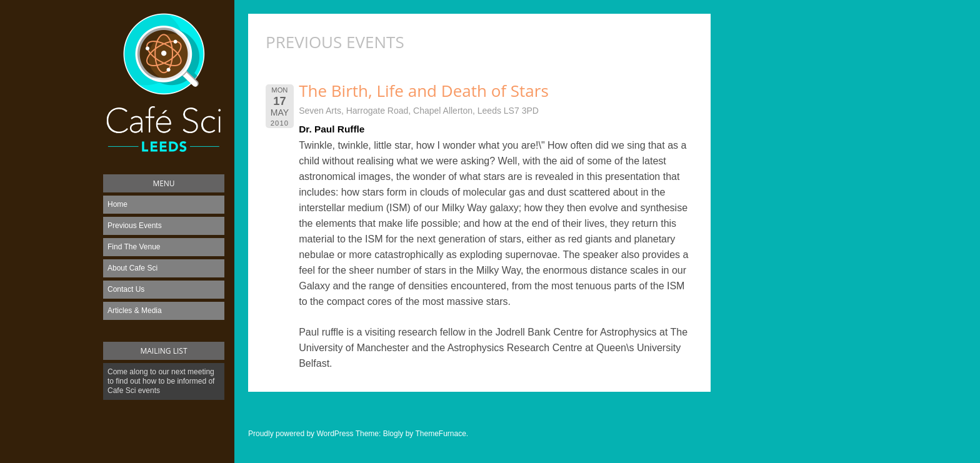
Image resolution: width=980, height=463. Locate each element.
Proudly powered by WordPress (301, 434)
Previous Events (135, 226)
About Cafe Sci (132, 268)
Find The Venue (134, 247)
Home (117, 204)
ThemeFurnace (440, 434)
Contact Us (126, 289)
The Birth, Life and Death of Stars (424, 91)
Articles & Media (135, 311)
